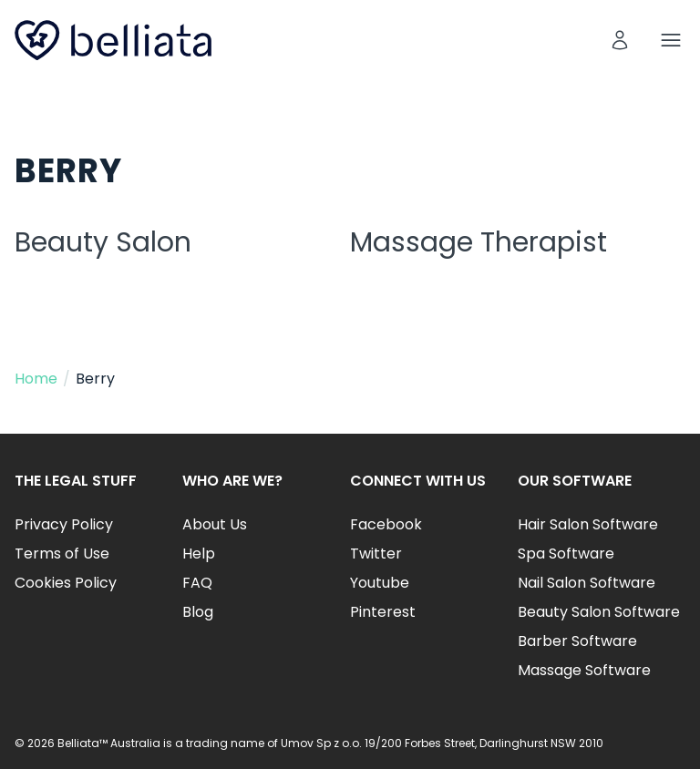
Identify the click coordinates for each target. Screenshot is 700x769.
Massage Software (584, 670)
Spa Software (566, 554)
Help (199, 554)
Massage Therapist (479, 242)
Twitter (376, 554)
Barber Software (577, 641)
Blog (198, 612)
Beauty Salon (103, 242)
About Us (215, 524)
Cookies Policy (66, 583)
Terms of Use (62, 554)
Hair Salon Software (588, 524)
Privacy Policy (64, 524)
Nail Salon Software (587, 583)
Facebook (386, 524)
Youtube (380, 583)
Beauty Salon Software (599, 612)
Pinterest (383, 612)
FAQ (197, 583)
